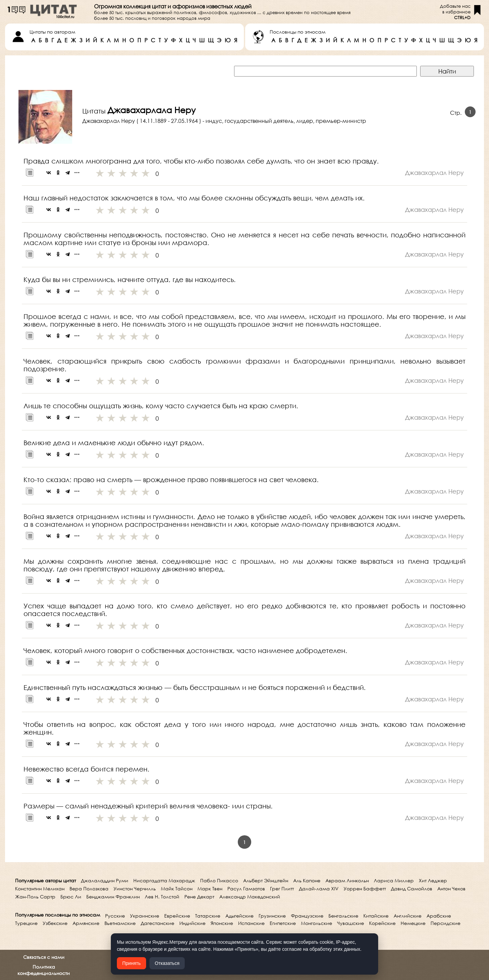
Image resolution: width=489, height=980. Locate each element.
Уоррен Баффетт (365, 889)
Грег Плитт (282, 889)
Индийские (192, 923)
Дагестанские (158, 923)
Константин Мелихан (40, 889)
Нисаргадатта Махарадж (164, 880)
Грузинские (272, 916)
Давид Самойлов (412, 889)
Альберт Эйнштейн (266, 880)
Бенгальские (343, 916)
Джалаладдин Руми (105, 880)
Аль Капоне (307, 880)
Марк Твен (210, 889)
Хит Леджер (433, 880)
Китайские (376, 916)
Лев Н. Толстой (162, 897)
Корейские (382, 923)
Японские (222, 923)
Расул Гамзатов (246, 889)
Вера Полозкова (89, 889)
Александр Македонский (250, 897)
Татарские (208, 916)
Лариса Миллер (394, 880)
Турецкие (26, 923)
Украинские (145, 916)
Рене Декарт (199, 897)
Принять (131, 963)
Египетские (283, 923)
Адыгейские (239, 916)
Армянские (86, 923)
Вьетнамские (120, 923)
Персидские (446, 923)
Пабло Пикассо (219, 880)
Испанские (251, 923)
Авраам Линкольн (347, 880)
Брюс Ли (71, 897)
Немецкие (413, 923)
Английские (408, 916)
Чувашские (351, 923)
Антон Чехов (451, 889)
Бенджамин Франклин (113, 897)
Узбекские (55, 923)
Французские (307, 916)
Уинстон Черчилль (135, 889)
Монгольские (317, 923)
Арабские (439, 916)
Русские (115, 916)
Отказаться (167, 963)
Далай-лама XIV (319, 889)
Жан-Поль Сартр (35, 897)
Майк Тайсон (177, 889)
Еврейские (177, 916)
